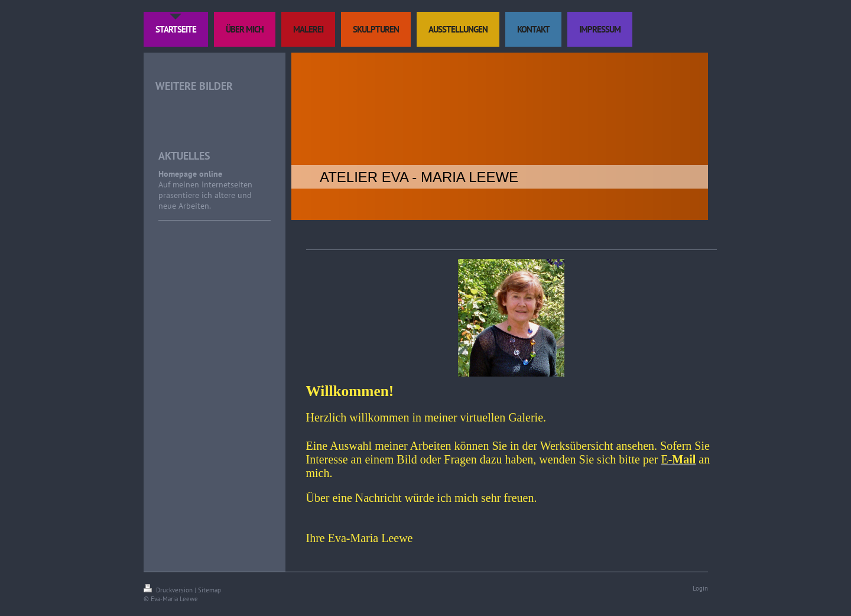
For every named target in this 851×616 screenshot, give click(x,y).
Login (700, 588)
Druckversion (169, 590)
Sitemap (209, 590)
